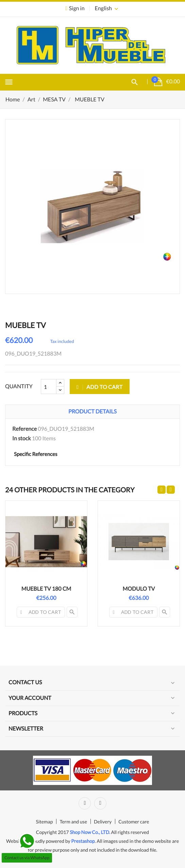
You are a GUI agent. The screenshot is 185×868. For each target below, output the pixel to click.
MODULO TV (139, 589)
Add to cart (100, 387)
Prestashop (83, 841)
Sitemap (45, 822)
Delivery (103, 822)
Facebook (85, 803)
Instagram (100, 803)
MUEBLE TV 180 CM (46, 589)
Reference (24, 429)
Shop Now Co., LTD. (90, 832)
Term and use (73, 822)
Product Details (92, 412)
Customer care (134, 822)
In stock (22, 438)
